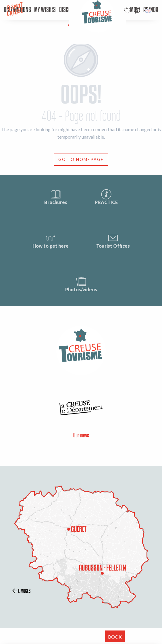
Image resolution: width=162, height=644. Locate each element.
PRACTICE (106, 197)
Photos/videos (81, 284)
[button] (137, 11)
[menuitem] (45, 10)
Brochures (56, 197)
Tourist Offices (113, 240)
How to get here (51, 240)
